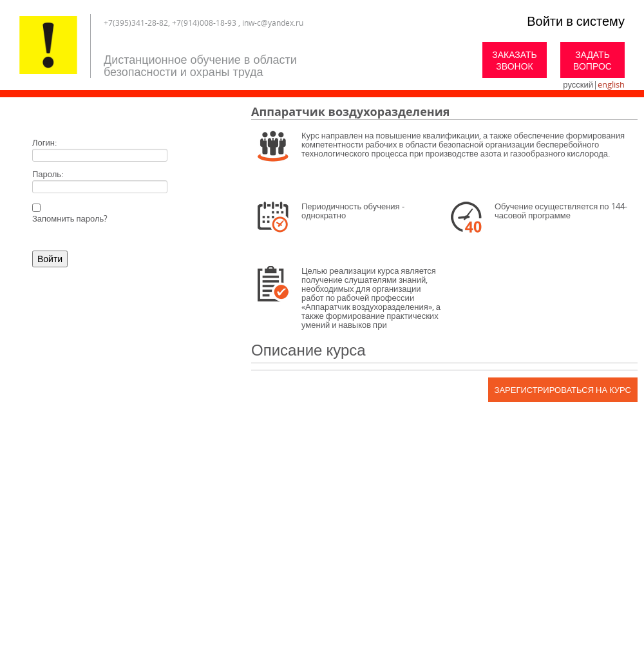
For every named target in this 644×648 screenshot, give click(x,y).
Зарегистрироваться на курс (563, 390)
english (611, 84)
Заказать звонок (515, 60)
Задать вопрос (592, 60)
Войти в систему (576, 21)
